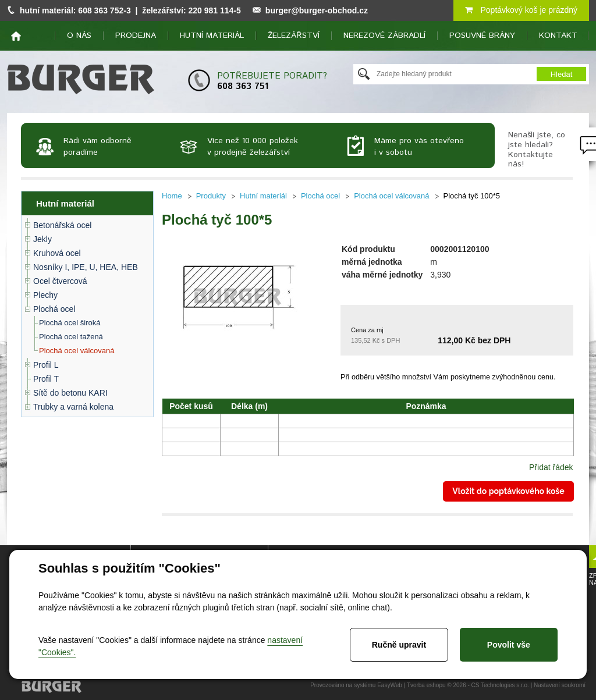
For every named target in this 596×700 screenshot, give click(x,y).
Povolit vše (509, 645)
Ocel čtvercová (60, 281)
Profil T (46, 379)
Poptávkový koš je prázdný (521, 10)
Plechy (45, 295)
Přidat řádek (551, 467)
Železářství (294, 35)
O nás (79, 35)
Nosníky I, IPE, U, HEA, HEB (86, 267)
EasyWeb (390, 685)
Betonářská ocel (62, 225)
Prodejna (136, 35)
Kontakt (558, 35)
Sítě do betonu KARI (70, 393)
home (16, 36)
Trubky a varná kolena (73, 407)
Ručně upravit (399, 645)
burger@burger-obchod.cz (317, 10)
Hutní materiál (212, 35)
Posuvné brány (482, 35)
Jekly (42, 239)
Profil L (46, 365)
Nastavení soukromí (560, 685)
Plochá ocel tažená (71, 337)
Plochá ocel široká (70, 323)
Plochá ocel (54, 309)
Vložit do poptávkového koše (508, 491)
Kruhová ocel (57, 253)
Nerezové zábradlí (384, 35)
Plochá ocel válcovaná (77, 351)
